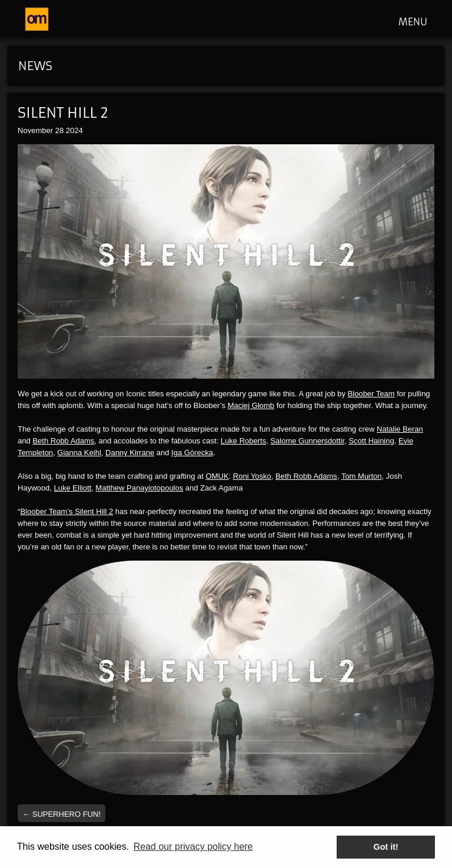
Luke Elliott (73, 488)
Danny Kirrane (130, 453)
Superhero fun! (62, 814)
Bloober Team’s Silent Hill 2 (67, 511)
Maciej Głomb (251, 405)
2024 (74, 130)
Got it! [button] (386, 847)
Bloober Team (371, 394)
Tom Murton (362, 476)
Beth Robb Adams (63, 441)
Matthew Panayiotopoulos (139, 488)
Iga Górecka (192, 453)
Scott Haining (371, 441)
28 (59, 130)
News (35, 66)
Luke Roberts (243, 441)
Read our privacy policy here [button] (193, 847)
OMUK (217, 476)
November (35, 130)
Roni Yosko (252, 476)
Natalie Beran (400, 429)
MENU (413, 22)
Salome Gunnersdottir (307, 441)
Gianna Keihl (79, 453)
